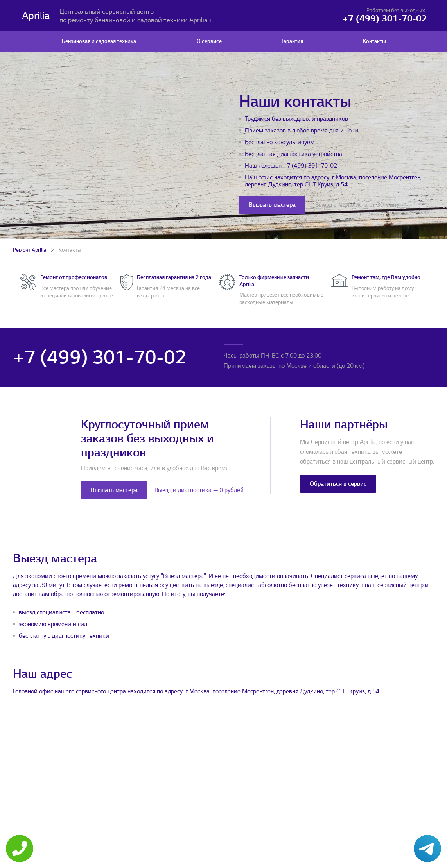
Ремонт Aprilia (30, 250)
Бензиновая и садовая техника (99, 41)
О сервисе (209, 41)
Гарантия (292, 41)
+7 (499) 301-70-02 (310, 166)
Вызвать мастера (272, 205)
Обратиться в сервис (338, 484)
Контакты (374, 41)
